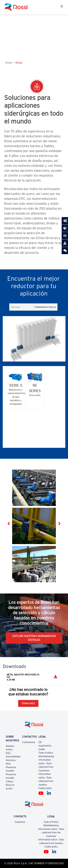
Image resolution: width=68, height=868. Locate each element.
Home (9, 63)
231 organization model (45, 746)
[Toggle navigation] (62, 7)
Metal (19, 63)
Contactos (20, 822)
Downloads (28, 703)
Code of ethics (46, 753)
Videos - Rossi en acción (10, 785)
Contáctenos (29, 742)
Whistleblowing (46, 756)
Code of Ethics (51, 822)
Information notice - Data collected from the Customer (51, 833)
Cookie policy (45, 788)
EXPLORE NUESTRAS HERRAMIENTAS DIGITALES (34, 638)
